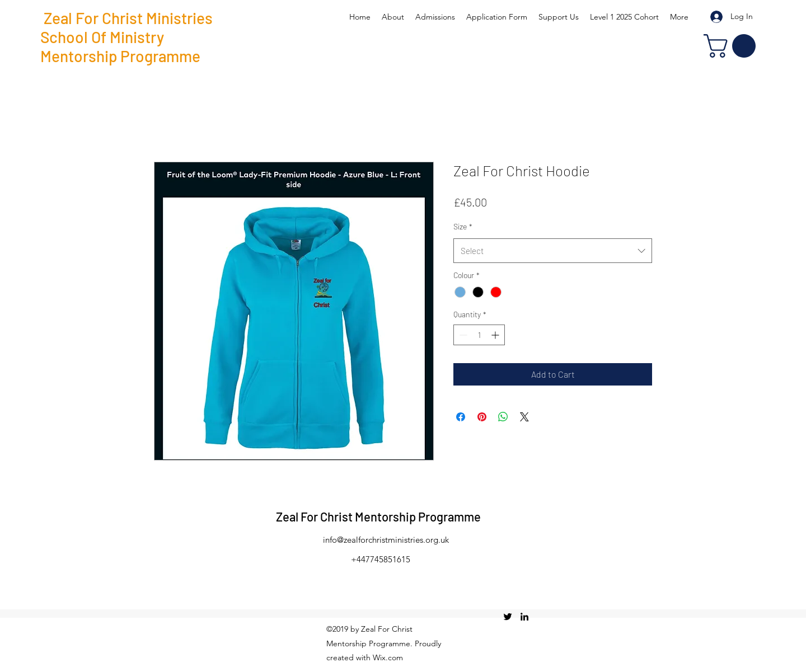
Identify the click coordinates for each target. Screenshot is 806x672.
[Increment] (496, 335)
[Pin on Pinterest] (482, 417)
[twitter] (508, 617)
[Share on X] (524, 417)
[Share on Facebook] (461, 417)
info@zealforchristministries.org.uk (386, 540)
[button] (732, 46)
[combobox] (553, 251)
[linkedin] (524, 617)
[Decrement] (462, 335)
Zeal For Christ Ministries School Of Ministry (126, 27)
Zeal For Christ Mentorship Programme (378, 516)
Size (463, 226)
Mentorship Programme (120, 56)
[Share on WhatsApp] (503, 417)
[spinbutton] (479, 335)
